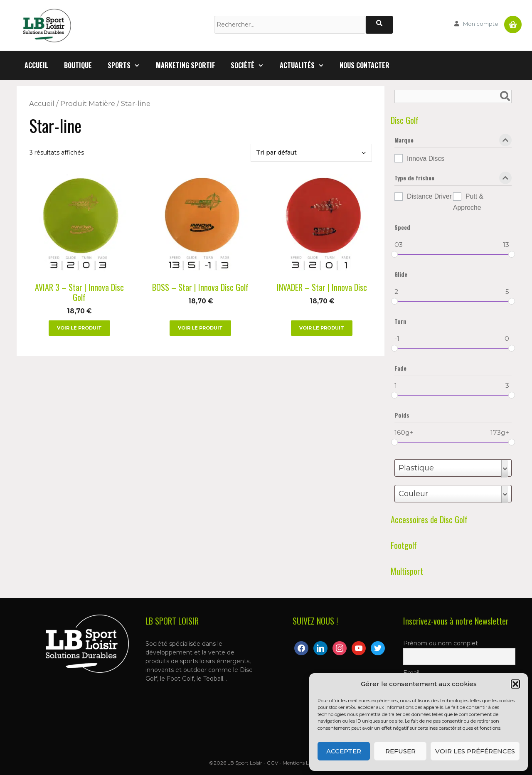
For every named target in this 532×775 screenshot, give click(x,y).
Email (411, 673)
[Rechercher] (379, 25)
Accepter (344, 751)
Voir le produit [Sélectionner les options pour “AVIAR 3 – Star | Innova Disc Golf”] (79, 328)
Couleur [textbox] (413, 494)
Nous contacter (365, 65)
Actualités (306, 65)
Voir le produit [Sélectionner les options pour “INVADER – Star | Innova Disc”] (322, 328)
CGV (272, 763)
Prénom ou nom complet (441, 643)
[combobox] (453, 468)
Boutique (78, 65)
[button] (515, 684)
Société (251, 65)
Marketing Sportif (185, 65)
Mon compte (481, 24)
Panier (513, 21)
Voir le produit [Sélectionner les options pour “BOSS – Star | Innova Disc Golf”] (200, 328)
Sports (128, 65)
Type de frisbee (453, 180)
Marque (453, 142)
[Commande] (311, 153)
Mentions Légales (303, 763)
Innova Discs (426, 159)
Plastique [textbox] (416, 468)
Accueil (36, 65)
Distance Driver (429, 196)
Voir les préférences (475, 751)
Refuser (400, 751)
